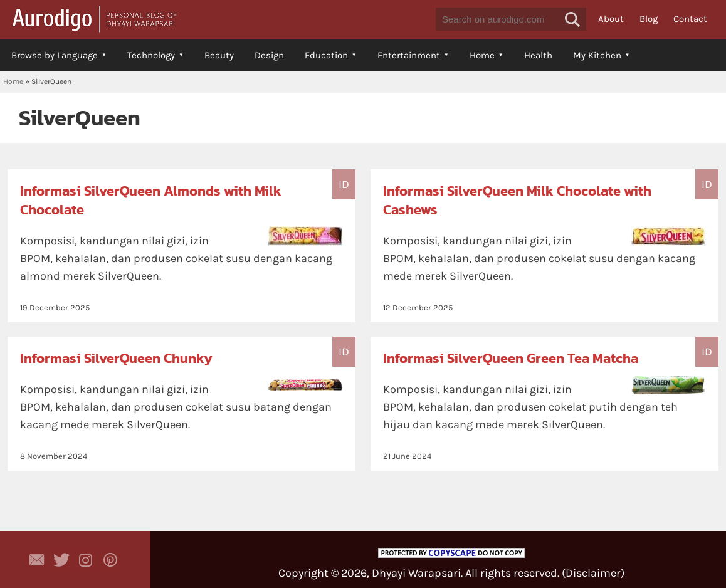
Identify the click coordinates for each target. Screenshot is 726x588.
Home (482, 55)
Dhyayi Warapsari (416, 573)
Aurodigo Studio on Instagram (86, 560)
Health (538, 55)
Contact (690, 19)
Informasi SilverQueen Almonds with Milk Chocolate (151, 200)
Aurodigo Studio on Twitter (61, 560)
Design (269, 55)
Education (326, 55)
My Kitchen (597, 55)
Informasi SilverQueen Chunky (116, 358)
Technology (151, 55)
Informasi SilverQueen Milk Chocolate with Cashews (517, 200)
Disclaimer (593, 573)
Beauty (219, 55)
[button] (572, 19)
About (611, 19)
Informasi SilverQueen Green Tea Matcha (511, 358)
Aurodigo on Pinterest (110, 560)
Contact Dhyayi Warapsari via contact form (37, 560)
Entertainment (409, 55)
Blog (649, 19)
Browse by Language (55, 55)
